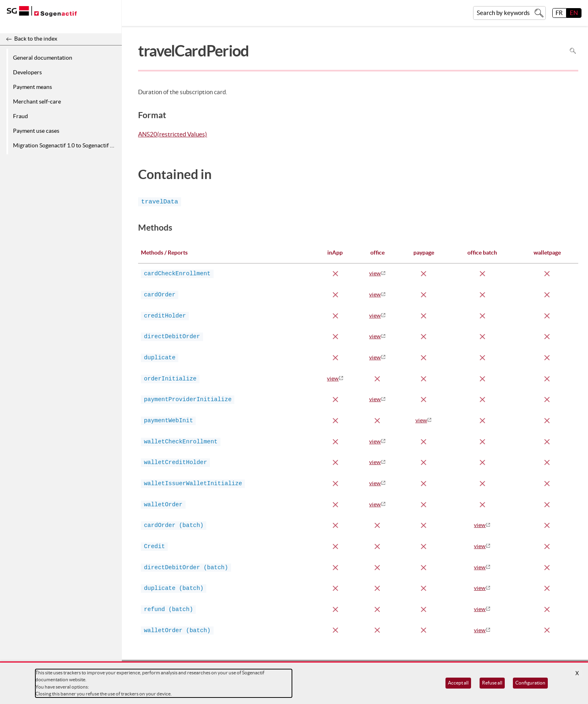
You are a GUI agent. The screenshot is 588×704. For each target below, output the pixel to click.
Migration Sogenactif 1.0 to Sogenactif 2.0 (65, 145)
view (375, 273)
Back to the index (36, 39)
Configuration (530, 683)
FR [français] (559, 13)
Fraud (21, 116)
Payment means (32, 87)
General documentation (43, 58)
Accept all (458, 683)
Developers (27, 72)
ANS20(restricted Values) (173, 135)
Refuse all (492, 683)
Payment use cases (36, 131)
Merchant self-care (37, 101)
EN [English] (574, 13)
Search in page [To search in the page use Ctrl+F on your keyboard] (573, 51)
